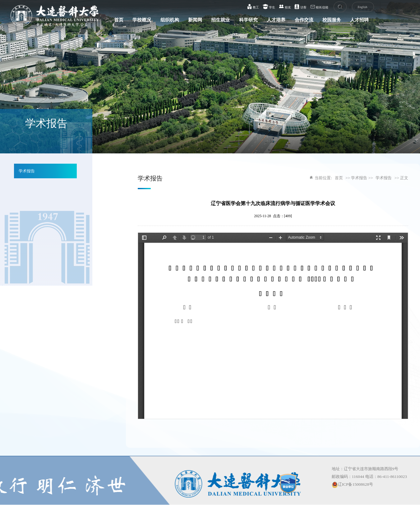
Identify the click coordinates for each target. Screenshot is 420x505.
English (362, 7)
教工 (253, 7)
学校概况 (142, 20)
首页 (119, 20)
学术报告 (27, 171)
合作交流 (304, 20)
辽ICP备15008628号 (353, 484)
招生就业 (220, 20)
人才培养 (276, 20)
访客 (300, 7)
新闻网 (195, 20)
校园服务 (332, 20)
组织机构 (170, 20)
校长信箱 (319, 7)
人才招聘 (359, 20)
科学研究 (248, 20)
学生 (269, 7)
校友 (285, 7)
